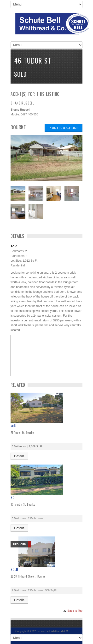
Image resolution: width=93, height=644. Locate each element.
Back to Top (73, 611)
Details (19, 456)
